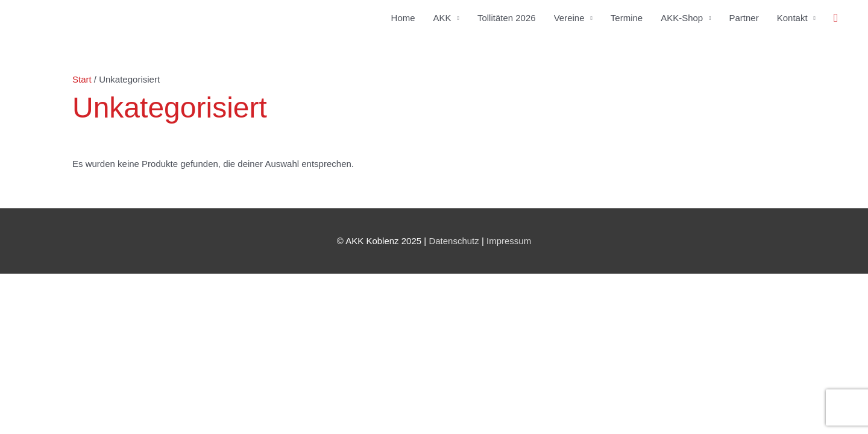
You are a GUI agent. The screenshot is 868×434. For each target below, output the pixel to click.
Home (403, 18)
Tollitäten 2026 (507, 18)
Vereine (569, 18)
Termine (627, 18)
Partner (744, 18)
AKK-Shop (682, 18)
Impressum (509, 241)
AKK (442, 18)
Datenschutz (454, 241)
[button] (836, 18)
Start (82, 79)
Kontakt (792, 18)
